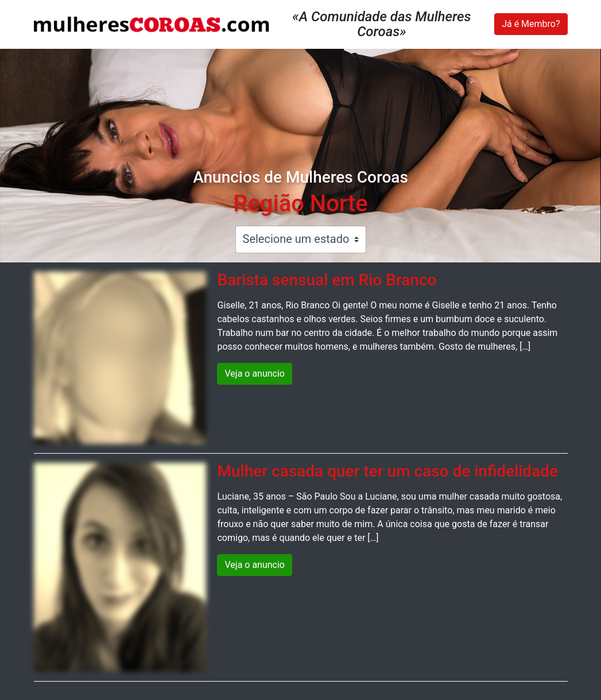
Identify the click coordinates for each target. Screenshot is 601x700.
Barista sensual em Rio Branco (327, 280)
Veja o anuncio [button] (255, 374)
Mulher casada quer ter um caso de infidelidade (387, 471)
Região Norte (300, 204)
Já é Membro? (531, 24)
